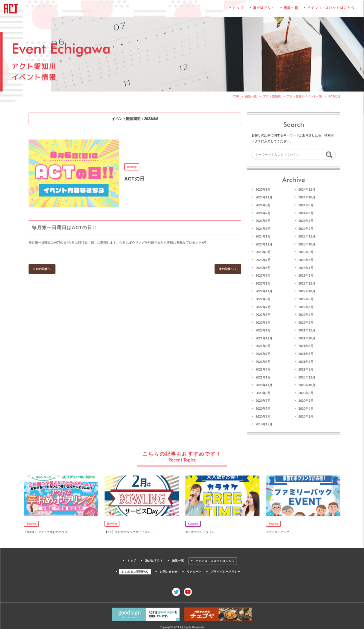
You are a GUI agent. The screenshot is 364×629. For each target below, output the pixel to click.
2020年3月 (262, 415)
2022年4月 (305, 315)
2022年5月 (262, 315)
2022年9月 (262, 299)
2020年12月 (306, 377)
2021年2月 (305, 369)
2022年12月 (306, 284)
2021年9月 (262, 346)
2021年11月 (263, 338)
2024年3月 (262, 229)
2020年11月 (263, 384)
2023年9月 (262, 253)
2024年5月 (262, 222)
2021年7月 (262, 354)
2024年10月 (306, 198)
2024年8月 (305, 206)
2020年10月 (306, 384)
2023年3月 (262, 276)
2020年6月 (305, 400)
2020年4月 (305, 408)
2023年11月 (263, 245)
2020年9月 (262, 392)
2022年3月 (262, 323)
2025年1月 (262, 191)
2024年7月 (262, 214)
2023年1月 (262, 284)
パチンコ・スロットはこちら (330, 10)
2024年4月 (305, 222)
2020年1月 (305, 415)
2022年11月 (263, 291)
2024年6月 (305, 214)
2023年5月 (262, 268)
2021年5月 (262, 361)
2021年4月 (305, 361)
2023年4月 (305, 268)
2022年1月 (262, 330)
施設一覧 (290, 10)
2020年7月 (262, 400)
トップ (238, 10)
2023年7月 (262, 260)
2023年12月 (306, 237)
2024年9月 (262, 206)
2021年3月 (262, 369)
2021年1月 (262, 377)
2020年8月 (305, 392)
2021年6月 (305, 354)
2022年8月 (305, 299)
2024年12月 (306, 191)
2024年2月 (305, 229)
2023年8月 (305, 253)
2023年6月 (305, 260)
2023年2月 (305, 276)
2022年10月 (306, 291)
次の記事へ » (227, 269)
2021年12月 (306, 330)
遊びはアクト (263, 10)
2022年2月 (305, 323)
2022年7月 (262, 307)
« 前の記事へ (43, 269)
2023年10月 (306, 245)
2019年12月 (263, 423)
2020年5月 (262, 408)
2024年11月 (263, 198)
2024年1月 (262, 237)
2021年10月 (306, 338)
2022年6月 (305, 307)
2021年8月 (305, 346)
